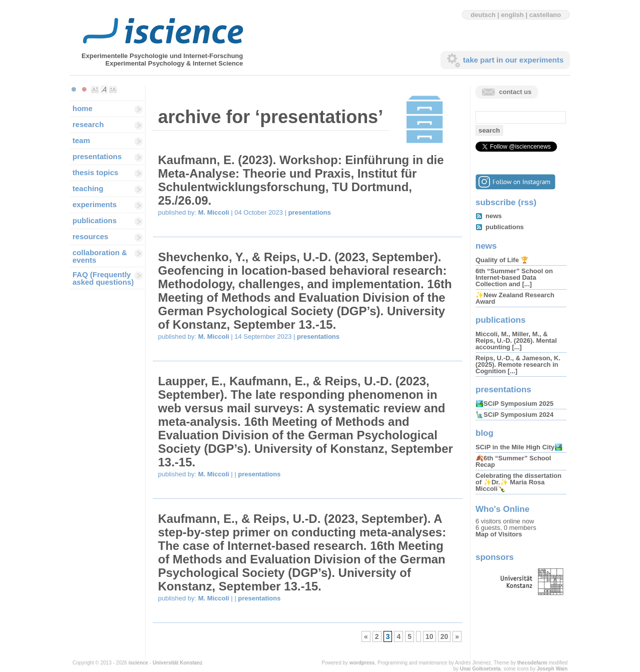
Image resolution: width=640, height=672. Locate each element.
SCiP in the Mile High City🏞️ (519, 447)
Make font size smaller (95, 90)
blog (484, 433)
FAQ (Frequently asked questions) (103, 278)
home (82, 108)
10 (429, 636)
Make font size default (104, 90)
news (494, 216)
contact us (515, 92)
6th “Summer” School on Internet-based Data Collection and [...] (514, 277)
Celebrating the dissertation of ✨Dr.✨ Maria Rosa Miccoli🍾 (518, 482)
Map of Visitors (499, 534)
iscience (138, 663)
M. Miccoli (213, 212)
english (512, 15)
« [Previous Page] (366, 636)
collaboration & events (100, 256)
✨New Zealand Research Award (515, 298)
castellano (545, 15)
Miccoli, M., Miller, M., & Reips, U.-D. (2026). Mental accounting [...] (516, 341)
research (88, 124)
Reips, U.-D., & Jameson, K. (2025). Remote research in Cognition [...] (518, 365)
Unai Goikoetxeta (480, 669)
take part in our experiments (513, 60)
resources (90, 236)
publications (94, 220)
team (81, 140)
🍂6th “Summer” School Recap (513, 461)
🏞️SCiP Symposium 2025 (514, 404)
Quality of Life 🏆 (502, 260)
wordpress (362, 663)
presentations (97, 156)
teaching (88, 188)
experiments (94, 204)
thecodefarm (532, 663)
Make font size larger (113, 90)
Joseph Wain (552, 669)
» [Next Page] (457, 636)
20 (444, 636)
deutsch (483, 15)
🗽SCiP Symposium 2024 (514, 415)
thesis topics (95, 172)
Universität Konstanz (177, 663)
